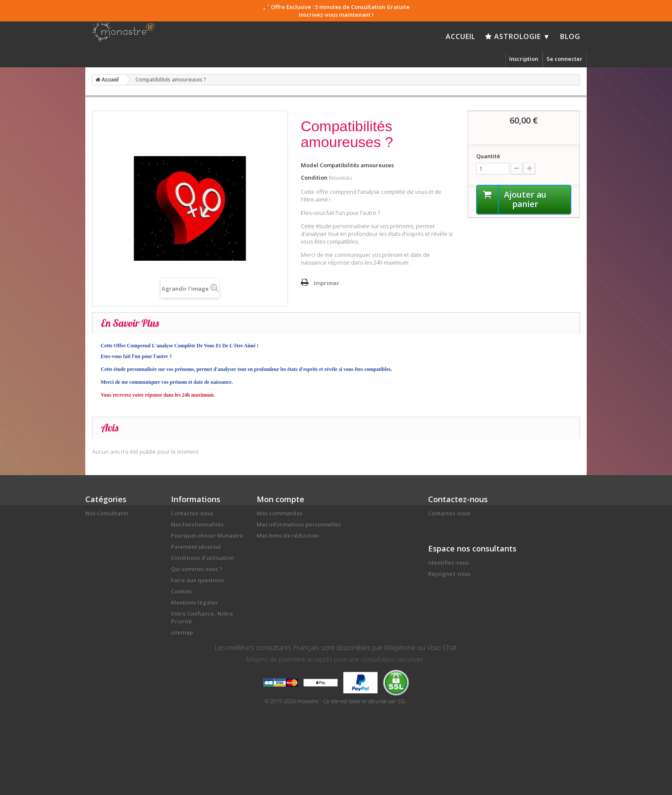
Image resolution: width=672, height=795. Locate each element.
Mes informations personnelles (299, 524)
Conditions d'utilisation (202, 558)
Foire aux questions (198, 580)
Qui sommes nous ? (197, 569)
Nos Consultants (107, 513)
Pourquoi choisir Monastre (207, 536)
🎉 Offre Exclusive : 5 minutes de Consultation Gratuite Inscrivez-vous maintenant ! (336, 11)
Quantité (488, 156)
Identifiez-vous (448, 563)
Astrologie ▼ (518, 36)
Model (310, 165)
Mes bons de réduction (288, 536)
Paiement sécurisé (196, 547)
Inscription (524, 59)
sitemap (182, 632)
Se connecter (564, 59)
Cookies (181, 591)
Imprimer (327, 283)
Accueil (460, 36)
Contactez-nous (192, 513)
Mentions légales (194, 602)
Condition (314, 178)
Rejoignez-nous (449, 574)
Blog (570, 36)
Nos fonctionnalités (197, 524)
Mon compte (280, 499)
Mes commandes (280, 513)
